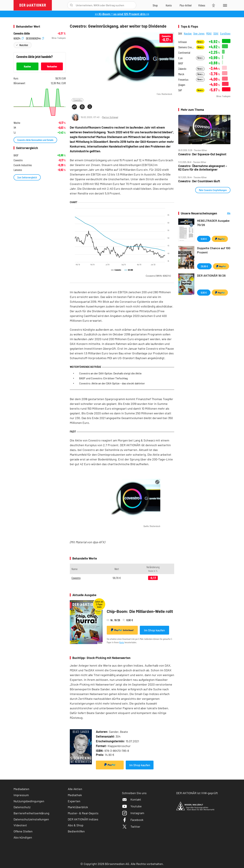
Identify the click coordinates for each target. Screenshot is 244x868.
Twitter (131, 826)
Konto (122, 642)
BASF (181, 63)
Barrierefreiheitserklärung (31, 813)
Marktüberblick (78, 807)
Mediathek (75, 795)
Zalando (182, 69)
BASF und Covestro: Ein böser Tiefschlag (103, 378)
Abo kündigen (23, 837)
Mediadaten (21, 789)
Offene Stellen (23, 831)
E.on (180, 58)
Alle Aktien (75, 789)
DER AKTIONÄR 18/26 (211, 275)
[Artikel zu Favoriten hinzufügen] (90, 107)
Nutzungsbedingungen (29, 801)
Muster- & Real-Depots (83, 813)
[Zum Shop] (155, 5)
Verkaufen (52, 66)
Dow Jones (199, 33)
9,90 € (204, 239)
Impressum (21, 795)
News (200, 42)
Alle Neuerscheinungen (225, 213)
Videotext (20, 825)
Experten (74, 801)
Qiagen (182, 85)
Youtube (132, 806)
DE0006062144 (35, 38)
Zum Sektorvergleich (27, 177)
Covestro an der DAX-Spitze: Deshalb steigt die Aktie (110, 373)
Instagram (133, 813)
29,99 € (204, 266)
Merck (181, 74)
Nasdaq (188, 33)
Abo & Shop (76, 825)
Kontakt (132, 799)
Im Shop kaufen (154, 630)
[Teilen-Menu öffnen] (74, 107)
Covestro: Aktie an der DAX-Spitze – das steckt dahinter (112, 383)
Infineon (183, 42)
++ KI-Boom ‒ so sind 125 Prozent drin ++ (122, 14)
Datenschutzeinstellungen (31, 819)
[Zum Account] (169, 5)
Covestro (78, 100)
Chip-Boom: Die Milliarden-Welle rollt (140, 611)
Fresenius (183, 80)
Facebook (133, 820)
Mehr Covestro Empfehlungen (213, 190)
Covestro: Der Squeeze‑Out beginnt (202, 154)
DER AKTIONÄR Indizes (83, 819)
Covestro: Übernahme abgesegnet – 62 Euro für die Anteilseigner (203, 168)
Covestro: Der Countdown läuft (199, 181)
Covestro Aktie (22, 33)
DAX (180, 33)
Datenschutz (22, 807)
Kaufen (27, 66)
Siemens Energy (186, 47)
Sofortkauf (122, 630)
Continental (184, 53)
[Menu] (224, 5)
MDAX (209, 33)
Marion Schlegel (110, 117)
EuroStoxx (225, 33)
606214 (19, 38)
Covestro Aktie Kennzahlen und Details (35, 140)
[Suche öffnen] (71, 5)
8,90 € (204, 292)
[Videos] (202, 5)
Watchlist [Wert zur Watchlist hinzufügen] (24, 45)
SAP (180, 90)
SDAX (216, 33)
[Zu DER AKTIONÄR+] (186, 5)
